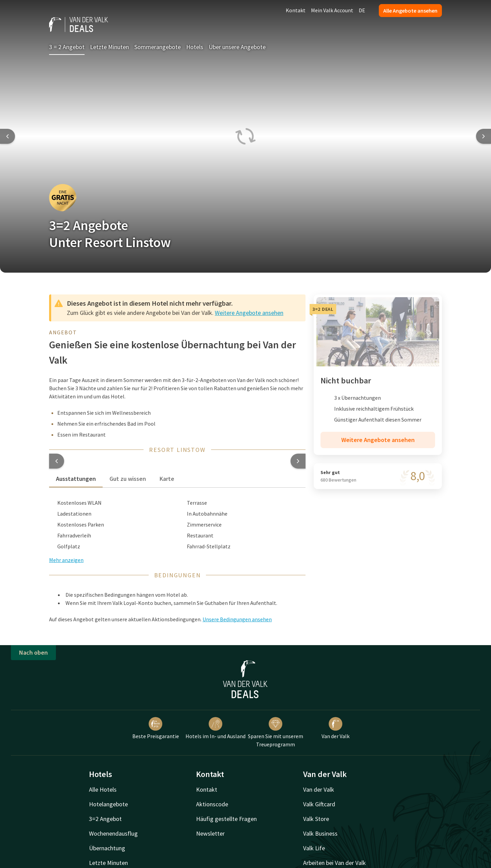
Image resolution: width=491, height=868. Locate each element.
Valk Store (316, 819)
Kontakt (296, 10)
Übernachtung (107, 848)
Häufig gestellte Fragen (226, 819)
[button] (57, 461)
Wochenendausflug (113, 833)
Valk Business (320, 833)
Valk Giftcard (319, 804)
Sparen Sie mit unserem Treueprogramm (276, 732)
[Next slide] (483, 136)
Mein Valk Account (332, 10)
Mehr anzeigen (66, 560)
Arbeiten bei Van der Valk (334, 863)
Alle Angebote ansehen (410, 11)
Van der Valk (336, 728)
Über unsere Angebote (237, 47)
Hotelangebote (108, 804)
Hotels (195, 47)
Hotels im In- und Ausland (215, 728)
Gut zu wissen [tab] (128, 479)
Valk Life (314, 848)
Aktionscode (212, 804)
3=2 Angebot (105, 819)
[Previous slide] (8, 136)
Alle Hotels (103, 789)
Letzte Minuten (109, 47)
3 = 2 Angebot (67, 47)
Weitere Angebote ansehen (249, 313)
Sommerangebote (158, 47)
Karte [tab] (167, 479)
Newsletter (210, 833)
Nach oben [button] (33, 652)
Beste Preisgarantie (156, 728)
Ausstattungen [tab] (76, 479)
